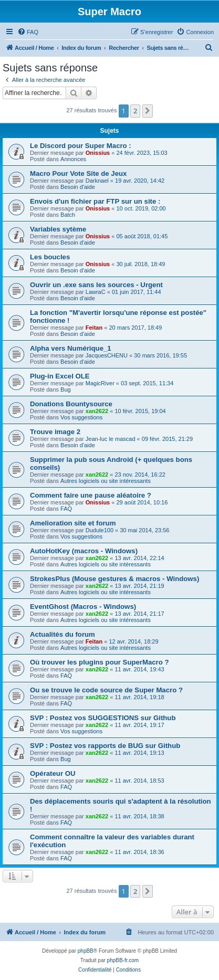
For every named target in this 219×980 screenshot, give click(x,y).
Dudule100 (100, 530)
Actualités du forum (62, 634)
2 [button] (135, 111)
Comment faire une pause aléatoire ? (91, 495)
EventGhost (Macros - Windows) (83, 607)
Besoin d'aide (78, 187)
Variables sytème (58, 229)
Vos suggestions (81, 417)
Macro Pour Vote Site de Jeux (78, 173)
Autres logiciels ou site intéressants (106, 481)
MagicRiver (100, 383)
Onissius (98, 153)
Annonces (73, 159)
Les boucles (50, 257)
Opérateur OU (53, 773)
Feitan (94, 328)
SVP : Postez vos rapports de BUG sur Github (105, 746)
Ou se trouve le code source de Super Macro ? (106, 690)
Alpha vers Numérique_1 (71, 348)
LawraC (96, 292)
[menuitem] (28, 32)
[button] (148, 111)
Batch (68, 215)
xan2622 (97, 411)
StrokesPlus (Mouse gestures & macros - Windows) (114, 579)
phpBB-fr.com (123, 960)
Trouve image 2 (55, 432)
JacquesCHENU (107, 355)
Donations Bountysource (71, 404)
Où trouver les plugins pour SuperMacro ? (100, 662)
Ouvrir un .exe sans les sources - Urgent (96, 285)
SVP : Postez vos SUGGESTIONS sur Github (103, 718)
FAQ (66, 509)
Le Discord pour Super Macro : (81, 146)
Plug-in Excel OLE (60, 376)
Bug (66, 389)
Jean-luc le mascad (111, 439)
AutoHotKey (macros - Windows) (84, 551)
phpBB (86, 951)
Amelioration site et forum (73, 523)
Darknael (97, 181)
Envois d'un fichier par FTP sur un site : (95, 201)
